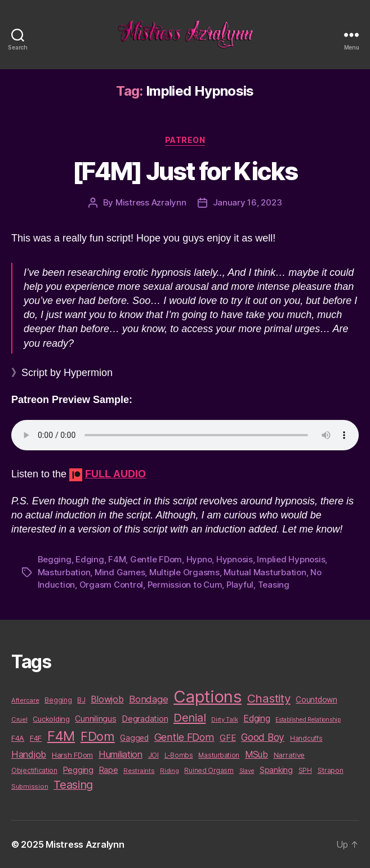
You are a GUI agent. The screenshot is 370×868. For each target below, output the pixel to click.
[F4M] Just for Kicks (185, 171)
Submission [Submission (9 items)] (30, 786)
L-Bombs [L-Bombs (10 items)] (179, 755)
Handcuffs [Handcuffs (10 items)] (306, 739)
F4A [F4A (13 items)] (18, 738)
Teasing (274, 585)
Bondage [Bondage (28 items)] (148, 699)
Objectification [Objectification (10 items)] (34, 771)
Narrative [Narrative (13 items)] (289, 755)
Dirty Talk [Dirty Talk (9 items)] (224, 719)
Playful (240, 585)
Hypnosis (235, 559)
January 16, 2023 (248, 202)
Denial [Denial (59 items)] (190, 717)
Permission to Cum (185, 585)
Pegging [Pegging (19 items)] (78, 770)
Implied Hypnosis (291, 559)
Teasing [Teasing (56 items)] (73, 785)
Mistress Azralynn (151, 202)
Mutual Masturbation (265, 572)
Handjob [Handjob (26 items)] (29, 754)
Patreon (185, 140)
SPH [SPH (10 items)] (305, 771)
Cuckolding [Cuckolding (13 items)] (51, 719)
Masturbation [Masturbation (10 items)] (219, 755)
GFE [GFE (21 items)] (228, 738)
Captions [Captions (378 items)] (208, 697)
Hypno (199, 559)
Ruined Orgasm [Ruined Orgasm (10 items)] (209, 771)
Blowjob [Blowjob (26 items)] (107, 699)
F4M (117, 559)
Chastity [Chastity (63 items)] (269, 698)
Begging (55, 559)
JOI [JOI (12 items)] (153, 755)
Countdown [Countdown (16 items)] (316, 700)
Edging (90, 559)
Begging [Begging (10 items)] (58, 700)
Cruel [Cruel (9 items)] (19, 719)
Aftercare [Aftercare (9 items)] (25, 700)
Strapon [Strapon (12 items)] (331, 770)
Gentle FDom (156, 559)
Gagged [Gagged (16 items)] (134, 738)
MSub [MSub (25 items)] (257, 755)
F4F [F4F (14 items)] (36, 738)
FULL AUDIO (115, 474)
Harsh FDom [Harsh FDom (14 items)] (72, 755)
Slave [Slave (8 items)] (247, 771)
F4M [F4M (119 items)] (61, 736)
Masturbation (64, 572)
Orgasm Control (111, 585)
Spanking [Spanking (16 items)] (276, 770)
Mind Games (120, 572)
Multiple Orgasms (184, 572)
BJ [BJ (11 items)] (81, 700)
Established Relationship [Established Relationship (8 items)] (308, 720)
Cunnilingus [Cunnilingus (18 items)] (95, 719)
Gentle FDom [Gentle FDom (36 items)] (184, 737)
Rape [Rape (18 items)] (109, 770)
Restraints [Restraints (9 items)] (139, 771)
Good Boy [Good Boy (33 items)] (263, 737)
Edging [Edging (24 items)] (257, 719)
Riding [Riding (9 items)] (169, 771)
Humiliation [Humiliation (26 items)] (121, 754)
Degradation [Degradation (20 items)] (145, 719)
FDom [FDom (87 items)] (98, 736)
